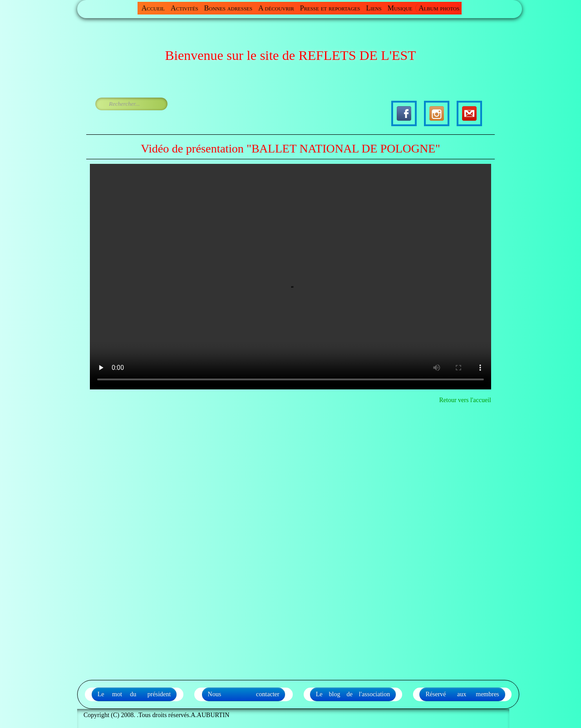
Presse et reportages (330, 8)
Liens (374, 8)
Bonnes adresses (228, 8)
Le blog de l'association (353, 694)
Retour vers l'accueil (465, 400)
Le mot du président (134, 694)
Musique (400, 8)
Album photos (439, 8)
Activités (184, 8)
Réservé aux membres (462, 694)
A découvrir (276, 8)
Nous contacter (244, 694)
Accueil (153, 8)
